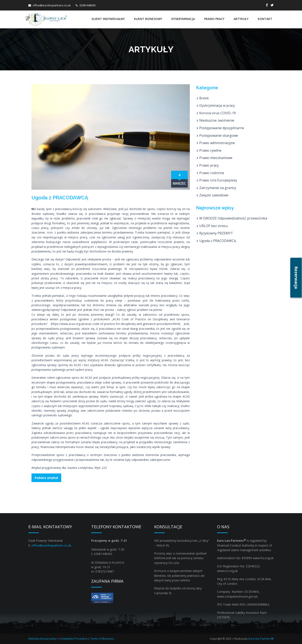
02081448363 (88, 5)
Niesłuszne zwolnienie (217, 120)
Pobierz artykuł (46, 478)
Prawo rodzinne (212, 173)
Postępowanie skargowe (219, 135)
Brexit (204, 98)
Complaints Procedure (74, 639)
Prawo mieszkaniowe (216, 158)
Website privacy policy (42, 639)
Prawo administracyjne (217, 143)
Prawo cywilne (210, 150)
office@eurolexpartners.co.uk (52, 5)
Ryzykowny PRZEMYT (216, 233)
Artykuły (241, 19)
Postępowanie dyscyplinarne (222, 128)
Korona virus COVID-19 (217, 113)
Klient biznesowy (148, 19)
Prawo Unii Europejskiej (218, 180)
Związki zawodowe (214, 195)
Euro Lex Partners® (261, 639)
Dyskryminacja (183, 19)
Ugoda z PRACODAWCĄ (218, 241)
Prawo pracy (214, 19)
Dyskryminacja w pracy (217, 105)
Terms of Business (102, 639)
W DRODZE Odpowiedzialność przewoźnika (233, 218)
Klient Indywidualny (108, 19)
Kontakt (265, 19)
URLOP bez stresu (213, 226)
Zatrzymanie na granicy (218, 188)
